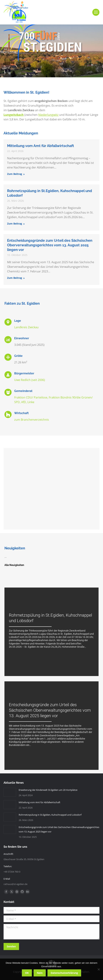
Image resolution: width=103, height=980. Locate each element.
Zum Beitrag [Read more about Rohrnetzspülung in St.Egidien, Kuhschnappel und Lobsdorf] (16, 224)
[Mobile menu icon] (96, 12)
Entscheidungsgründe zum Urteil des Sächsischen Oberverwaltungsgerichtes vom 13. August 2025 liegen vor (50, 245)
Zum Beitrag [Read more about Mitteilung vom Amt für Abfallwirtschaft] (16, 174)
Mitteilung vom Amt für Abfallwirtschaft (41, 146)
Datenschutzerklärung (64, 973)
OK (27, 973)
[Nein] (99, 969)
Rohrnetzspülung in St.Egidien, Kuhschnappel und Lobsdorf (50, 815)
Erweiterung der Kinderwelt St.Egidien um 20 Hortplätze (48, 790)
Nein (40, 973)
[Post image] (10, 792)
